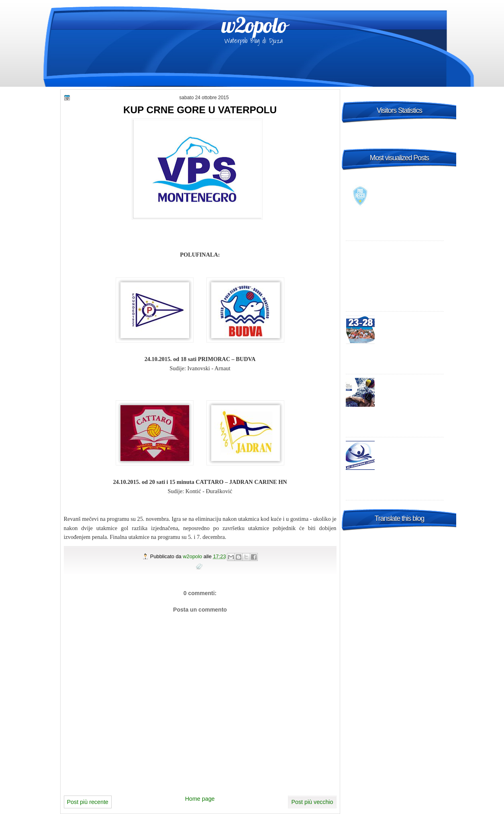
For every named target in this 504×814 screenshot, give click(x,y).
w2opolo (254, 25)
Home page (200, 799)
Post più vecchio (312, 802)
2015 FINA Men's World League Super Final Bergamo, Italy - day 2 (411, 327)
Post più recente (88, 802)
